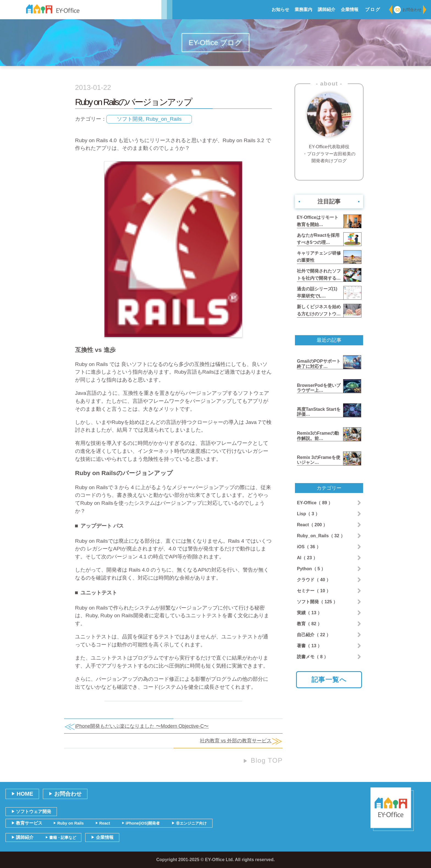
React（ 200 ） (312, 525)
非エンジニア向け (189, 823)
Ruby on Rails (68, 823)
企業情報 (350, 9)
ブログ (373, 9)
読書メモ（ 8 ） (313, 657)
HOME (22, 794)
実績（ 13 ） (309, 613)
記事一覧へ (329, 680)
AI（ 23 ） (307, 558)
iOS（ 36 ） (309, 547)
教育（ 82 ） (309, 624)
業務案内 (303, 9)
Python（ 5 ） (311, 569)
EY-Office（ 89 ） (315, 503)
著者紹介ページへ (329, 172)
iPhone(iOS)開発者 (141, 823)
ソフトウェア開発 (31, 811)
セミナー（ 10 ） (314, 591)
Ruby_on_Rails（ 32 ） (321, 536)
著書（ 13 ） (309, 646)
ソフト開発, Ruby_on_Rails (149, 119)
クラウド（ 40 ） (314, 580)
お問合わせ (408, 10)
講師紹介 (327, 9)
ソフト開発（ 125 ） (317, 602)
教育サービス (27, 823)
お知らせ (280, 9)
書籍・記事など (61, 837)
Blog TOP (263, 760)
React (103, 823)
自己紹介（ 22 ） (314, 635)
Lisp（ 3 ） (308, 514)
